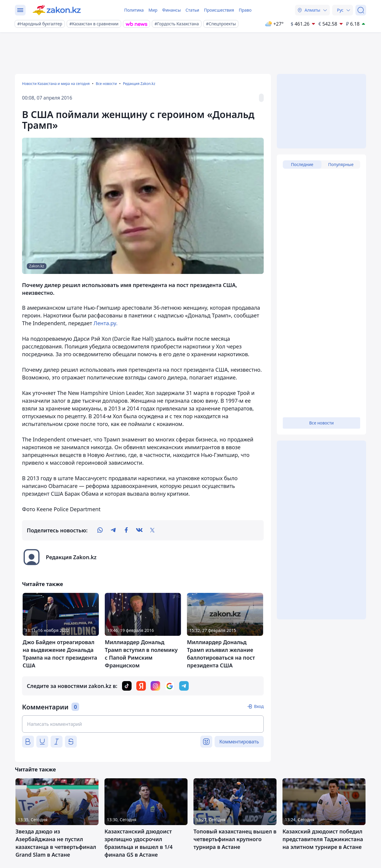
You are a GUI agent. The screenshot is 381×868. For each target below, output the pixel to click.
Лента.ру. (105, 323)
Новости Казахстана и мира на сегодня (56, 84)
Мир (153, 10)
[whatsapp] (100, 530)
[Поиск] (361, 10)
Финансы (172, 10)
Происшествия (219, 10)
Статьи (192, 10)
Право (245, 10)
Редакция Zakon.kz (139, 84)
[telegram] (113, 530)
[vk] (139, 530)
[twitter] (152, 530)
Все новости (106, 84)
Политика (134, 10)
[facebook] (126, 530)
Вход (259, 706)
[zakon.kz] (57, 10)
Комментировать (239, 742)
